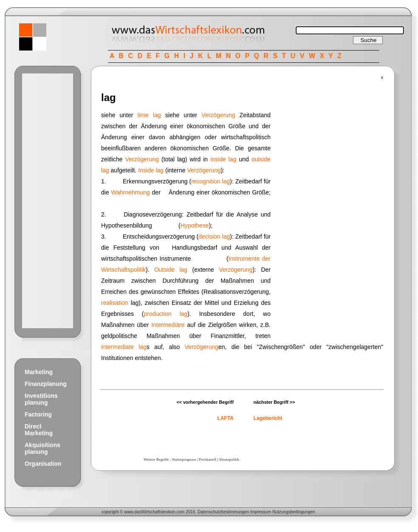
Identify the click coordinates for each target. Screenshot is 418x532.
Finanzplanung (46, 384)
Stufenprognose (184, 459)
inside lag (223, 159)
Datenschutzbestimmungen (223, 512)
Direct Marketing (39, 430)
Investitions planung (41, 399)
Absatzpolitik (229, 459)
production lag (166, 314)
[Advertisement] (48, 201)
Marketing (39, 372)
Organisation (43, 464)
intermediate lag (124, 347)
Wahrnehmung (130, 192)
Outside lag (171, 270)
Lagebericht (268, 418)
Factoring (38, 414)
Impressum (261, 512)
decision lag (214, 236)
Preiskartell (208, 459)
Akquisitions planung (42, 448)
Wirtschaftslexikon (158, 512)
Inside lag (151, 170)
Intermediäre (168, 325)
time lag (149, 115)
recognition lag (210, 181)
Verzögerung (218, 115)
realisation (115, 303)
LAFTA (226, 418)
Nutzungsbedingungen (294, 512)
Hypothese (195, 225)
